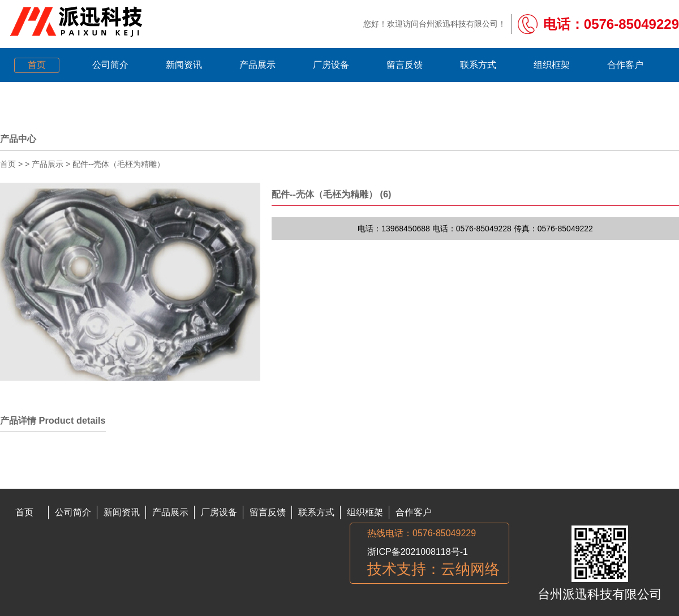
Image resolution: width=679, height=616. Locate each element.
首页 (8, 164)
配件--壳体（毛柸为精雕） (119, 164)
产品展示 (48, 164)
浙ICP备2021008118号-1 (418, 552)
